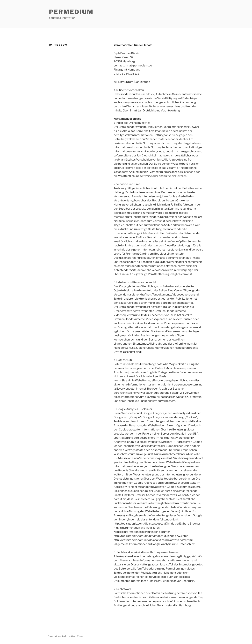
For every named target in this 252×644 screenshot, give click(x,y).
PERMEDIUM (71, 12)
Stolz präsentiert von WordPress (66, 636)
